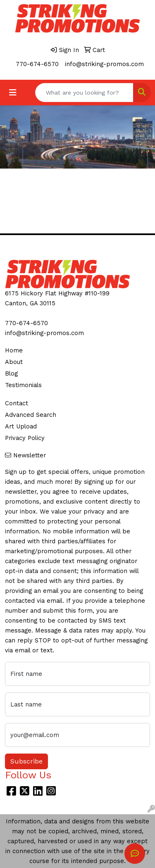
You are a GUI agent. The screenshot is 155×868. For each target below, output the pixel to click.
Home (14, 350)
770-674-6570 (37, 64)
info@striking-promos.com (104, 64)
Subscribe (26, 761)
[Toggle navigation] (13, 93)
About (14, 362)
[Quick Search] (84, 93)
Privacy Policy (25, 438)
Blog (11, 373)
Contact (17, 403)
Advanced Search (31, 415)
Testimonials (23, 385)
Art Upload (21, 426)
